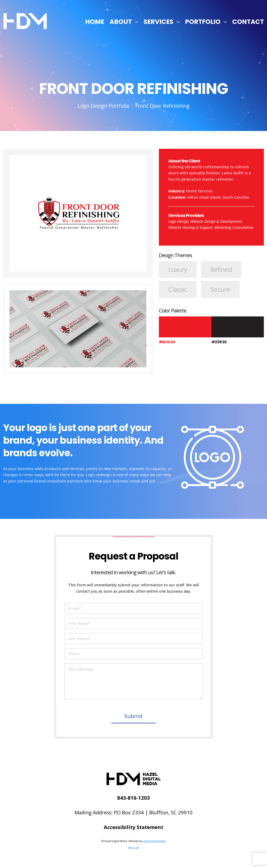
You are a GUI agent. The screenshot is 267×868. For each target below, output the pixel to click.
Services (158, 22)
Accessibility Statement (133, 827)
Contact (248, 22)
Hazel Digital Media (154, 841)
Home (95, 22)
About (121, 22)
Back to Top (133, 847)
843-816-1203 (133, 798)
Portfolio (203, 22)
